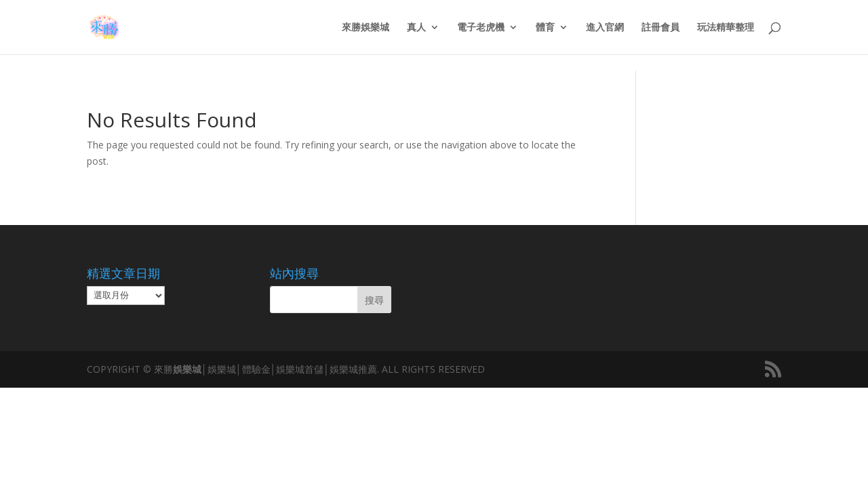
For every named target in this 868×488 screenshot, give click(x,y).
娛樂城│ (190, 369)
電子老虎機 (481, 28)
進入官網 (605, 28)
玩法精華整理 (726, 28)
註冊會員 (660, 28)
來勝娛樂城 (366, 28)
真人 (416, 28)
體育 (545, 28)
